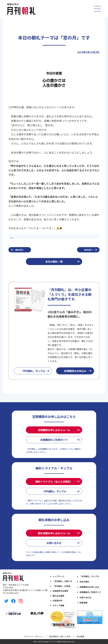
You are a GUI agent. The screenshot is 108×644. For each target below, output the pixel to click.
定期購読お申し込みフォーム (54, 430)
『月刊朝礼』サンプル (33, 371)
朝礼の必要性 (58, 596)
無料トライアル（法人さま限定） (54, 481)
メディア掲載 (58, 605)
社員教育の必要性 (60, 591)
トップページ (58, 576)
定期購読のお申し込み (89, 587)
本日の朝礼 (84, 582)
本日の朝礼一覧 (54, 262)
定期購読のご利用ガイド (54, 440)
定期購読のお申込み (75, 371)
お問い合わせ (54, 543)
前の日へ (20, 250)
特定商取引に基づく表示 (60, 636)
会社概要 (80, 636)
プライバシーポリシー (33, 636)
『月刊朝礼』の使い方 (62, 581)
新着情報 (83, 603)
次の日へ (88, 250)
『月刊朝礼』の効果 (61, 586)
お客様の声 (57, 601)
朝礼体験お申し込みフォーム (54, 533)
